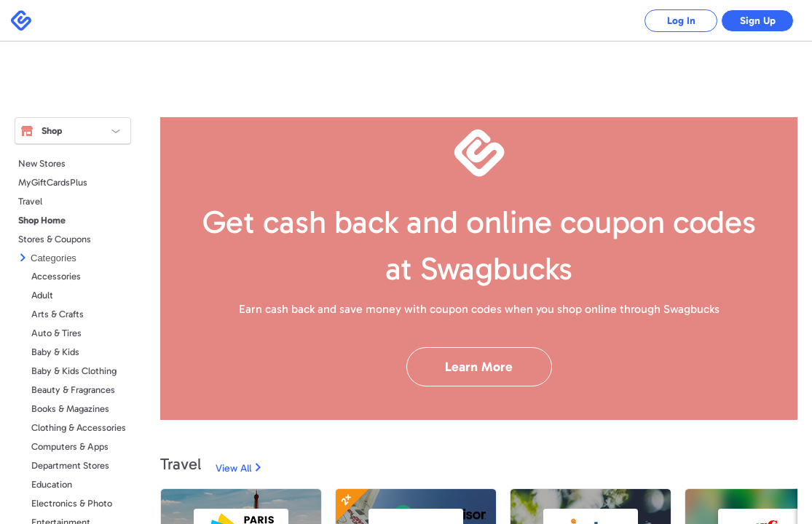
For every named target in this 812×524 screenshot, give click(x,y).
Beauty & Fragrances (73, 390)
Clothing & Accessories (79, 428)
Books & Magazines (70, 409)
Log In (681, 21)
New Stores (42, 163)
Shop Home (42, 220)
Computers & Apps (70, 446)
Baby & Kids (55, 352)
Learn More (479, 367)
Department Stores (70, 465)
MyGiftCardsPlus (53, 182)
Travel (30, 201)
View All (233, 468)
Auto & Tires (56, 333)
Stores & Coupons (55, 239)
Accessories (56, 276)
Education (52, 484)
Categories (54, 258)
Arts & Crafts (58, 314)
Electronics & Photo (72, 503)
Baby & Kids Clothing (74, 371)
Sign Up (758, 21)
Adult (42, 295)
